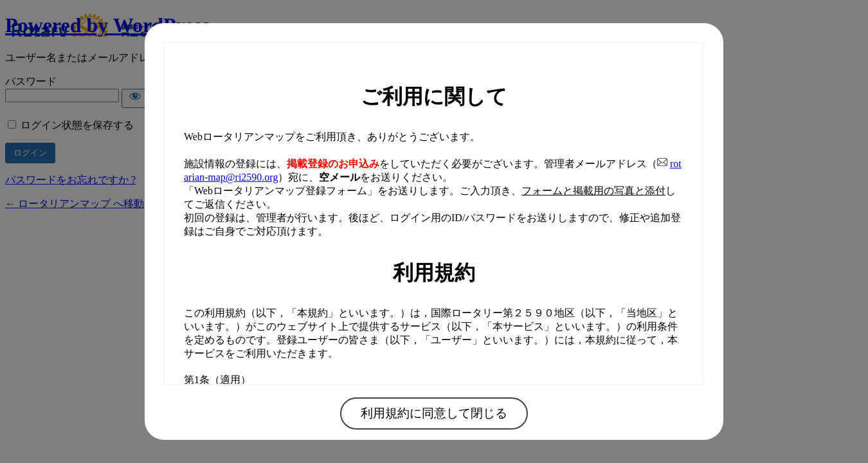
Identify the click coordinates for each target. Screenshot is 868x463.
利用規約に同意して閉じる (434, 413)
